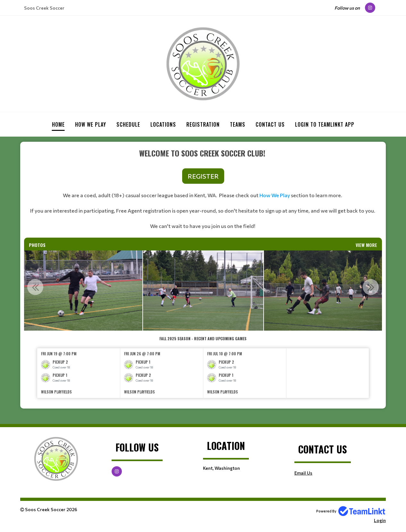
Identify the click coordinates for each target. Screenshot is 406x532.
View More (366, 245)
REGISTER (203, 176)
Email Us (303, 473)
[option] (82, 291)
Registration (203, 124)
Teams (238, 124)
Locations (163, 124)
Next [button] (371, 287)
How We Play (275, 195)
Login (380, 520)
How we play (91, 124)
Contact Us (270, 124)
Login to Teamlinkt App (325, 124)
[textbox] (203, 192)
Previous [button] (35, 287)
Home (58, 124)
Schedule (128, 124)
